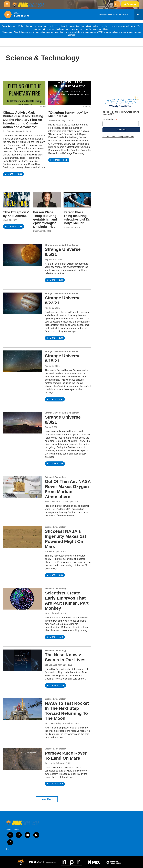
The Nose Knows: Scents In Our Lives (65, 657)
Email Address (110, 119)
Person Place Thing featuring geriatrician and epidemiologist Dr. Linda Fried (45, 219)
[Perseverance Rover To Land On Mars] (22, 759)
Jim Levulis (50, 763)
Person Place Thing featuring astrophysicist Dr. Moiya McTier (77, 218)
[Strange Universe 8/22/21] (22, 303)
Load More (47, 799)
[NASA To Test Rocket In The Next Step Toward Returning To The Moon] (22, 709)
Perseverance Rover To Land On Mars (66, 756)
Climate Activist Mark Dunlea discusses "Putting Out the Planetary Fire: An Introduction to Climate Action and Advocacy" (23, 120)
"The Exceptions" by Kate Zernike (16, 214)
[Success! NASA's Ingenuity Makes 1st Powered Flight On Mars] (22, 537)
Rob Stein (49, 613)
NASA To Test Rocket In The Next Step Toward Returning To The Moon (67, 711)
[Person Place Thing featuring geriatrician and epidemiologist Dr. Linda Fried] (47, 200)
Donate (131, 4)
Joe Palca (49, 551)
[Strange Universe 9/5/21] (22, 255)
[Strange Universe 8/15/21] (22, 361)
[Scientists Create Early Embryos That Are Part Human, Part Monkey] (22, 599)
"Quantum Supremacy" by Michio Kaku (68, 114)
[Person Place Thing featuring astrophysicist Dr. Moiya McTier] (77, 200)
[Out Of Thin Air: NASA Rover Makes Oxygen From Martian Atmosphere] (22, 487)
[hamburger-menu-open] (7, 4)
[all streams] (139, 14)
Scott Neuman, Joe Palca (56, 502)
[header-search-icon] (117, 4)
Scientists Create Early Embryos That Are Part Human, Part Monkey (67, 600)
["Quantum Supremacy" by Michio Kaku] (70, 93)
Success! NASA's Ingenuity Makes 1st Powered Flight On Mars (65, 539)
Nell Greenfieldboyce (54, 723)
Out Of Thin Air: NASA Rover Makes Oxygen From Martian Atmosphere (68, 489)
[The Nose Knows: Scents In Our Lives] (22, 660)
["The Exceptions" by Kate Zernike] (17, 200)
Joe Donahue (9, 131)
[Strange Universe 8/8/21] (22, 423)
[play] (8, 15)
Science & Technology (56, 477)
